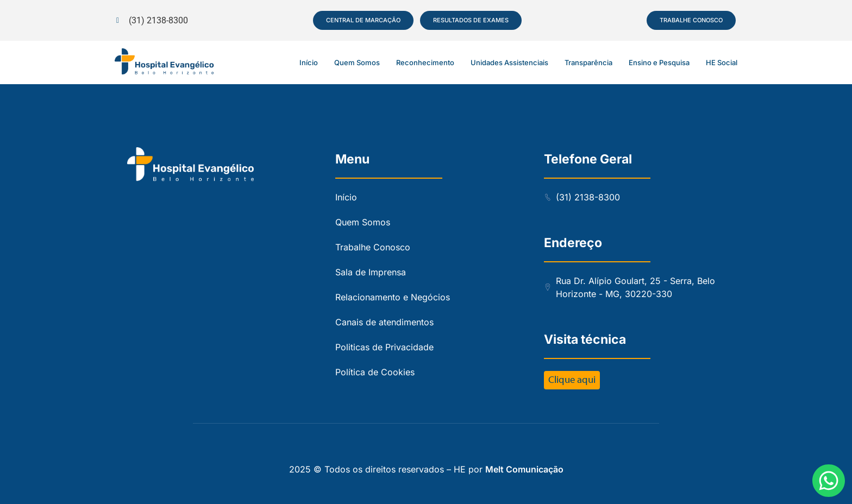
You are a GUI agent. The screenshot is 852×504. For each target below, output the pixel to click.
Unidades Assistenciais (509, 62)
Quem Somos (357, 62)
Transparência (588, 62)
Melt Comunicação (524, 469)
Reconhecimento (425, 62)
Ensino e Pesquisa (659, 62)
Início (309, 62)
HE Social (722, 62)
